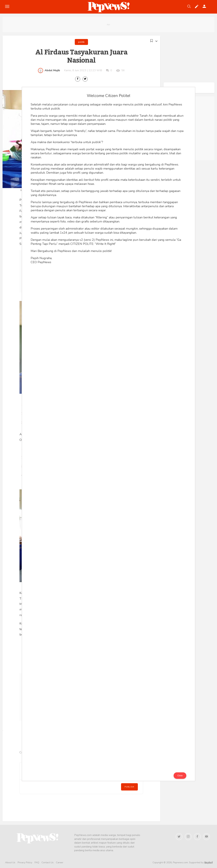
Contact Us (48, 862)
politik (81, 42)
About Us (10, 862)
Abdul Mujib (52, 70)
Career (60, 862)
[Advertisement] (108, 25)
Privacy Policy (25, 862)
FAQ (37, 862)
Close (180, 776)
